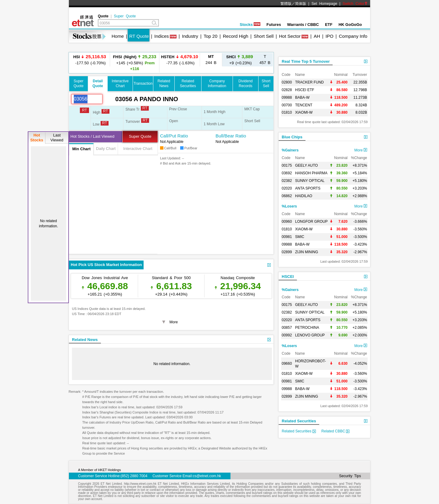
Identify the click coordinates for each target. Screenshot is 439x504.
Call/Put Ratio (174, 136)
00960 (287, 222)
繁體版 (286, 4)
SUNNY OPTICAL (310, 181)
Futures (274, 25)
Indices (162, 36)
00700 (287, 105)
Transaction (143, 83)
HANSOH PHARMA (311, 173)
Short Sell (264, 36)
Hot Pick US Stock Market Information (106, 265)
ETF (329, 25)
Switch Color (355, 4)
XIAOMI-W (304, 112)
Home (118, 36)
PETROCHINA (307, 328)
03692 (287, 173)
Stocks (250, 25)
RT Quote (139, 36)
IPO (330, 36)
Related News (85, 340)
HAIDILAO (304, 196)
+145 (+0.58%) (134, 62)
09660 (287, 364)
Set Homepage (324, 4)
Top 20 (211, 36)
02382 (287, 181)
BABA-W (302, 98)
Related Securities (299, 421)
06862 (287, 196)
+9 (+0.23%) (240, 60)
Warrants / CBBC (303, 25)
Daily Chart (106, 149)
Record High (236, 36)
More (361, 150)
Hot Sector (290, 36)
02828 (287, 90)
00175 (287, 165)
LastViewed (57, 138)
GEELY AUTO (307, 165)
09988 (287, 98)
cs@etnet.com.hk (207, 476)
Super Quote (125, 16)
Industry (190, 36)
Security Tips (350, 476)
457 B (265, 60)
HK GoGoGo (350, 25)
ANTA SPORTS (308, 188)
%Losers (289, 206)
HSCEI (288, 277)
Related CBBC (335, 431)
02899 (287, 252)
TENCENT (304, 105)
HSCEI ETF (305, 90)
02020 (287, 188)
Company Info (353, 36)
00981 (287, 237)
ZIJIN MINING (307, 252)
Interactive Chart (138, 149)
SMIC (300, 237)
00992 (287, 335)
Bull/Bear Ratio (231, 136)
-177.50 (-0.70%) (90, 60)
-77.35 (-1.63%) (180, 60)
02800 (287, 82)
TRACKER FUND (309, 82)
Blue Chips (292, 137)
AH (317, 36)
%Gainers (290, 150)
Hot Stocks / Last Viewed (92, 136)
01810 (287, 112)
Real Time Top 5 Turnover (306, 61)
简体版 (301, 4)
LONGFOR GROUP (311, 222)
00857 (287, 328)
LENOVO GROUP (310, 335)
